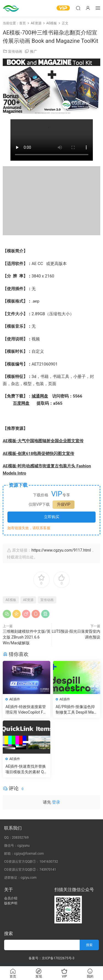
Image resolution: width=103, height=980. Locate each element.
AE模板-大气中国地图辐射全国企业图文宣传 (43, 441)
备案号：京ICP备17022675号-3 (51, 958)
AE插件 (15, 699)
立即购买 (52, 517)
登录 (56, 802)
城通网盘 (40, 396)
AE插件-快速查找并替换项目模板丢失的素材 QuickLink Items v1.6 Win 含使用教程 (26, 769)
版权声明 (11, 903)
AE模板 (11, 600)
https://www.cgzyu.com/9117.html (61, 550)
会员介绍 (11, 898)
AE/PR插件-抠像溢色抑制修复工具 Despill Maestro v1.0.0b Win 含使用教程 (76, 710)
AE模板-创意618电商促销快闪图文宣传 (38, 454)
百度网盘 (21, 403)
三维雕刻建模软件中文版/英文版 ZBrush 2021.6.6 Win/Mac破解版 (27, 637)
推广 (34, 51)
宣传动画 (15, 51)
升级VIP (64, 504)
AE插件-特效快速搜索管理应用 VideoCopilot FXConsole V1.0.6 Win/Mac (26, 710)
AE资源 (28, 600)
